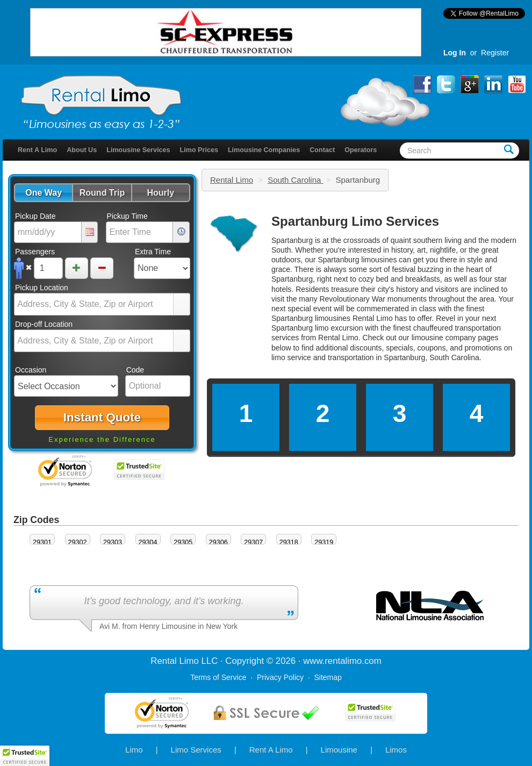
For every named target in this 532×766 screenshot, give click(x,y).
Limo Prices (199, 150)
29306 (218, 542)
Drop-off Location (44, 324)
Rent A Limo (37, 150)
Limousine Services (138, 150)
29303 (113, 542)
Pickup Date (35, 216)
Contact (322, 150)
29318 (289, 542)
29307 (253, 542)
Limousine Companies (264, 150)
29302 (78, 542)
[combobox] (94, 304)
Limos (396, 750)
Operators (361, 150)
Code (135, 370)
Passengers (35, 252)
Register (495, 53)
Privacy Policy (280, 677)
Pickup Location (42, 288)
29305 (183, 542)
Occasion (31, 370)
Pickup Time (127, 216)
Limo (134, 750)
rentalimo (343, 661)
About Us (82, 150)
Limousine (339, 750)
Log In (455, 53)
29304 (148, 542)
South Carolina (295, 180)
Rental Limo (232, 180)
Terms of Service (218, 677)
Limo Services (196, 750)
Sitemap (328, 677)
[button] (43, 193)
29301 (42, 542)
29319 (324, 542)
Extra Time (153, 252)
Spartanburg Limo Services (355, 221)
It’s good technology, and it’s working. (164, 601)
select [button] (182, 305)
